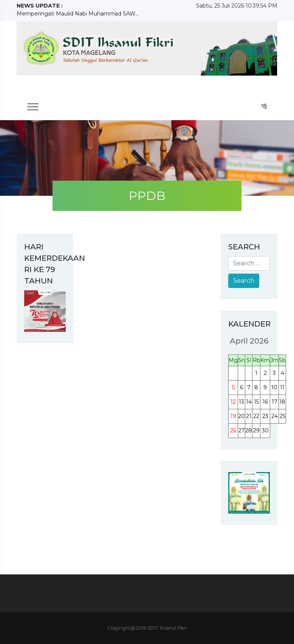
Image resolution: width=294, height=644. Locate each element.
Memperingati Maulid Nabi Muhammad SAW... (78, 14)
